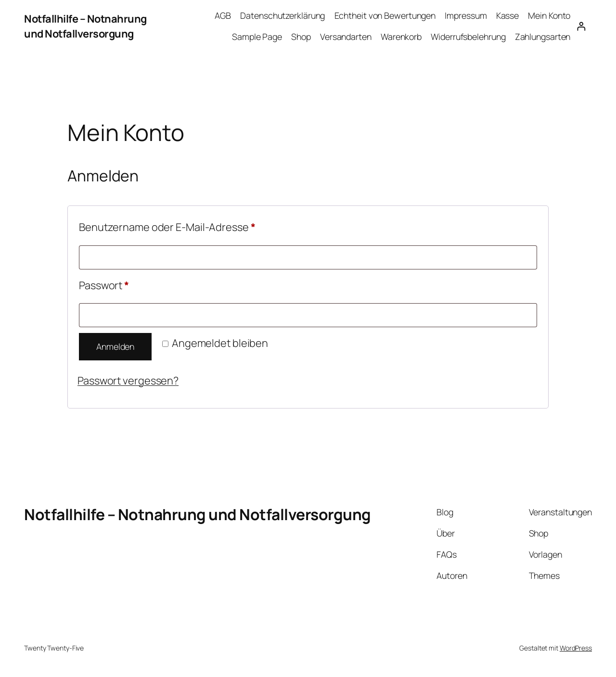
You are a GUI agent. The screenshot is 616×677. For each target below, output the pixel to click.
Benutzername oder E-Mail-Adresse (195, 226)
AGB (223, 15)
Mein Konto (549, 15)
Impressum (466, 15)
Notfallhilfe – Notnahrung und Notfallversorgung (85, 26)
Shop (301, 37)
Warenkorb (401, 37)
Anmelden (115, 346)
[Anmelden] (581, 26)
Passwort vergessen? (128, 381)
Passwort (132, 284)
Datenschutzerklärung (282, 15)
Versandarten (346, 37)
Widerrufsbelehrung (468, 37)
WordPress (576, 648)
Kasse (508, 15)
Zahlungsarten (543, 37)
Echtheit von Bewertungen (385, 15)
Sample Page (257, 37)
